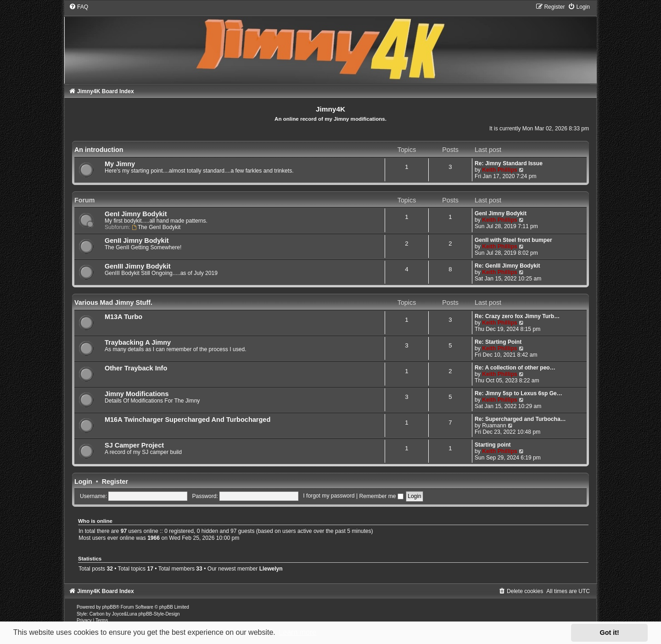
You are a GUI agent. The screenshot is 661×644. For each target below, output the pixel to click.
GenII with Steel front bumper (513, 240)
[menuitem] (78, 7)
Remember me (381, 496)
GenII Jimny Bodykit (137, 241)
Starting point (493, 445)
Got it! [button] (610, 633)
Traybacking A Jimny (138, 342)
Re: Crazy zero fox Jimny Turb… (517, 316)
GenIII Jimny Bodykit (138, 266)
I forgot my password (329, 496)
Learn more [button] (297, 632)
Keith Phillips (500, 170)
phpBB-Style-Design (159, 614)
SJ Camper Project (134, 445)
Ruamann (494, 426)
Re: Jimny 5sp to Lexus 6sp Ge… (518, 393)
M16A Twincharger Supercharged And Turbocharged (188, 420)
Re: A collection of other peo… (515, 368)
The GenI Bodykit (156, 227)
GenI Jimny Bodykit (136, 214)
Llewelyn (271, 569)
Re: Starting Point (498, 342)
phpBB (109, 607)
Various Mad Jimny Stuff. (113, 302)
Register (115, 482)
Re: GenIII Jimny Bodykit (507, 266)
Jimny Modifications (137, 394)
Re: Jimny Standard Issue (509, 163)
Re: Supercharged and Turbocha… (520, 419)
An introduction (99, 150)
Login (83, 482)
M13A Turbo (123, 317)
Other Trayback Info (136, 368)
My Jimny (120, 164)
